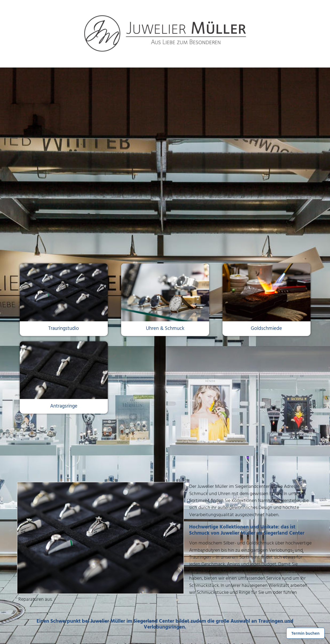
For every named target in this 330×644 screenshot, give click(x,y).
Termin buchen (305, 633)
